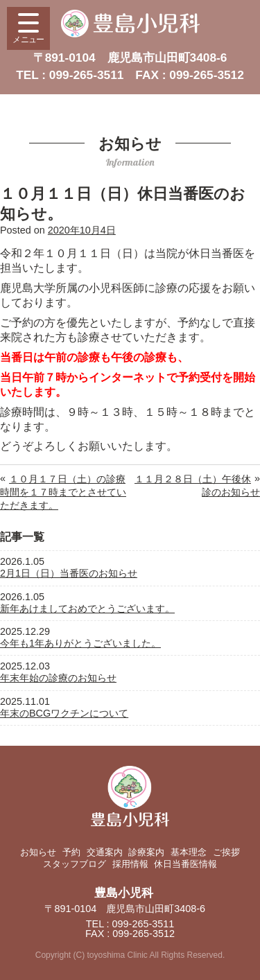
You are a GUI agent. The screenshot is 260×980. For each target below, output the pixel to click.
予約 (71, 852)
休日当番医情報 (185, 864)
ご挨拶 (226, 852)
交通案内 (105, 852)
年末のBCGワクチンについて (64, 713)
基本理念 (189, 852)
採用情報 (130, 864)
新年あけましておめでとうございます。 (87, 609)
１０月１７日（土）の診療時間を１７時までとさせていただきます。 (63, 492)
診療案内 (146, 852)
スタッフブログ (75, 864)
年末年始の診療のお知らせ (58, 678)
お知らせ (38, 852)
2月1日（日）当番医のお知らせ (69, 573)
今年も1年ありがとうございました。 (80, 643)
